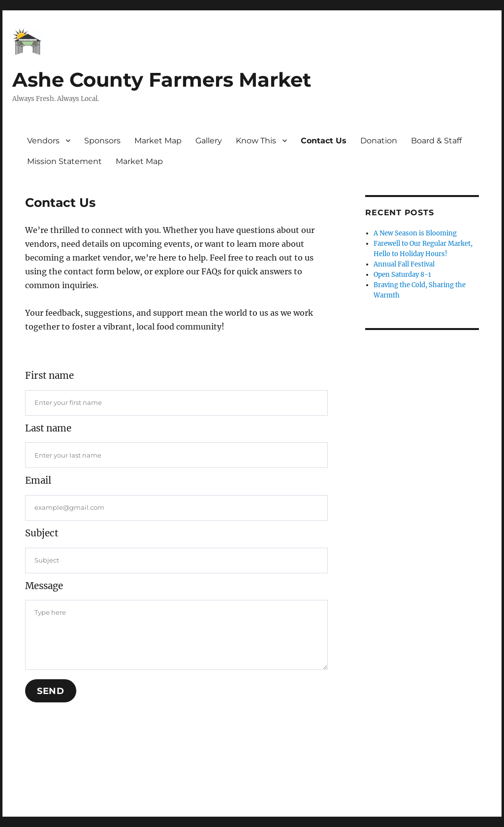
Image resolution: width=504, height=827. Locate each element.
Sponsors (102, 141)
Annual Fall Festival (404, 264)
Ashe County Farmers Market (162, 80)
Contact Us (324, 141)
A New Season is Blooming (415, 233)
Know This (256, 141)
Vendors (43, 141)
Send (51, 691)
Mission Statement (64, 161)
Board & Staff (436, 141)
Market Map (158, 141)
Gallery (209, 141)
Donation (379, 141)
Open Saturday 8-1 (402, 275)
